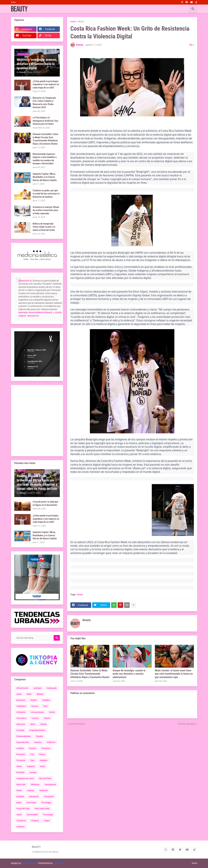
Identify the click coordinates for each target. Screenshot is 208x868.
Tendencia (21, 821)
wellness (21, 827)
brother (34, 700)
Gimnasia (21, 760)
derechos (21, 724)
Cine (45, 706)
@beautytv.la (25, 281)
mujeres (31, 790)
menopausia (50, 784)
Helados (44, 760)
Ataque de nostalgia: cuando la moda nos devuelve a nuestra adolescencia (129, 674)
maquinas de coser (25, 778)
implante (31, 766)
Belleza (40, 694)
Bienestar (21, 700)
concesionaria (37, 712)
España (39, 736)
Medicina (35, 784)
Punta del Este (23, 809)
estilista (20, 748)
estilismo (51, 742)
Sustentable (32, 815)
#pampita (23, 312)
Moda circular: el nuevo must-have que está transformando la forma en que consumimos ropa (174, 674)
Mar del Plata (45, 778)
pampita (20, 796)
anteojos (38, 688)
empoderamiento (37, 730)
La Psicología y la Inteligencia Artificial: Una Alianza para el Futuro (45, 121)
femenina (46, 748)
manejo (33, 772)
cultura (47, 718)
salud (19, 815)
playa (19, 802)
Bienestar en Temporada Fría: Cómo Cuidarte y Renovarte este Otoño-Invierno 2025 (44, 103)
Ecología (20, 730)
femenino (21, 754)
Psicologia (31, 802)
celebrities (21, 706)
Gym (32, 760)
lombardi (20, 772)
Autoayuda (52, 688)
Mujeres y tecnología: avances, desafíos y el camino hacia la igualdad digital (37, 64)
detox (33, 724)
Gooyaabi (58, 863)
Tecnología (48, 815)
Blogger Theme (29, 863)
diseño (44, 724)
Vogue (47, 821)
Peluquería (49, 796)
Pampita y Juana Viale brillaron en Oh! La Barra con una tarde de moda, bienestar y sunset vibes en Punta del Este (37, 482)
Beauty (87, 620)
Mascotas (21, 784)
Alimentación (22, 688)
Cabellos (46, 700)
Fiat (32, 754)
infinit (42, 766)
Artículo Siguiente (187, 724)
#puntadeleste (36, 312)
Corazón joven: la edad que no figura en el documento (45, 503)
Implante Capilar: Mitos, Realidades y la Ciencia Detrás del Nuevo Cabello (45, 177)
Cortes (52, 712)
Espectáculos (23, 742)
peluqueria (34, 796)
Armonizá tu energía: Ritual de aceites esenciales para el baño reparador (46, 210)
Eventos (33, 748)
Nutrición (44, 790)
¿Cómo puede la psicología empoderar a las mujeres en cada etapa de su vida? (46, 84)
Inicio (13, 2)
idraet (19, 766)
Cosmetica (21, 718)
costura (35, 718)
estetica (38, 742)
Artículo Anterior (77, 724)
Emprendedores (24, 736)
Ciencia (35, 706)
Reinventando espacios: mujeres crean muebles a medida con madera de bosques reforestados (45, 159)
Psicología (46, 802)
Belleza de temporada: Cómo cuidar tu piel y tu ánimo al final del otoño (44, 227)
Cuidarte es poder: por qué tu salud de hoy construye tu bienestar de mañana (46, 194)
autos (19, 694)
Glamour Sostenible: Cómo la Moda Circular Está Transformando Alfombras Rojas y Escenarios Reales (90, 674)
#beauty (48, 312)
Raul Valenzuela (42, 809)
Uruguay (35, 821)
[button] (193, 9)
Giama (42, 754)
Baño (29, 694)
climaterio (21, 712)
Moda (81, 21)
